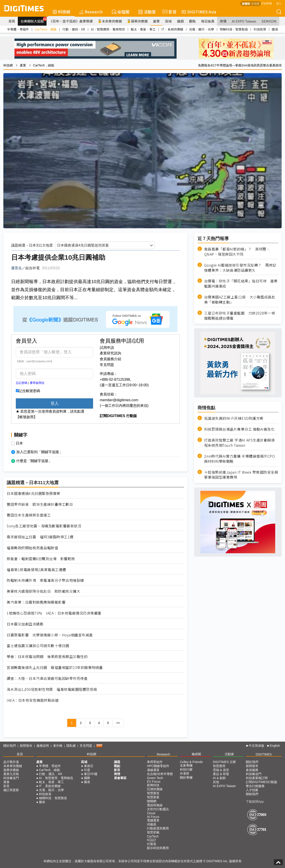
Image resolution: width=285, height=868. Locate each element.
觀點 (192, 21)
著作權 (58, 746)
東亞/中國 (91, 774)
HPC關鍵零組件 (158, 766)
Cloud (151, 813)
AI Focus (153, 817)
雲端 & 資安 (221, 770)
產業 (156, 21)
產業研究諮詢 (110, 353)
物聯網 (152, 801)
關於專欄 (186, 777)
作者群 (185, 773)
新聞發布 (26, 746)
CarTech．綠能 (46, 29)
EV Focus (154, 782)
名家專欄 (186, 765)
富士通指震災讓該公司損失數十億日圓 (38, 646)
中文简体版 (256, 746)
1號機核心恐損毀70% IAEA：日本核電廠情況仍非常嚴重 (54, 613)
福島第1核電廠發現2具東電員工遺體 (36, 570)
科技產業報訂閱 (257, 778)
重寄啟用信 (37, 383)
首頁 (12, 21)
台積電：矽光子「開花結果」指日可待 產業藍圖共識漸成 (241, 284)
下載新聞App (255, 802)
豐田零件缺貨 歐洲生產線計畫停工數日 (40, 504)
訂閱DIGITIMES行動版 (262, 782)
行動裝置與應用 (158, 828)
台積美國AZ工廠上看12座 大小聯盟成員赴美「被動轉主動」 (240, 300)
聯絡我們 (252, 794)
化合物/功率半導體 (160, 774)
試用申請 (107, 348)
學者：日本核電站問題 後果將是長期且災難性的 (47, 657)
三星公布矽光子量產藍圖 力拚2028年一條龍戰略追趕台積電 (240, 316)
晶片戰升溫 (11, 762)
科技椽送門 (11, 778)
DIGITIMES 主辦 (224, 762)
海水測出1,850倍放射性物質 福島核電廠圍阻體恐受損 (52, 689)
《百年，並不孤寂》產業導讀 (71, 21)
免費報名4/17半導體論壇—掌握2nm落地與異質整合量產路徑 (240, 65)
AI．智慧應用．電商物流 (108, 29)
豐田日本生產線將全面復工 (29, 515)
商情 (223, 21)
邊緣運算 (153, 770)
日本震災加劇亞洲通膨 (25, 624)
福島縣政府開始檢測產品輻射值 (32, 548)
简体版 (255, 3)
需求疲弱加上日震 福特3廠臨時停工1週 (40, 537)
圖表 (275, 29)
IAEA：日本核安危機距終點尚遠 (33, 700)
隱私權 (71, 746)
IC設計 (152, 840)
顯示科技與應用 (158, 848)
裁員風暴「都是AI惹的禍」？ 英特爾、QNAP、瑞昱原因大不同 (237, 252)
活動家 (147, 12)
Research (91, 12)
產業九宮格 (11, 774)
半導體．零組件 (18, 29)
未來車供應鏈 (110, 21)
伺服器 (152, 824)
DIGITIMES (264, 754)
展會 (6, 782)
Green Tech (155, 778)
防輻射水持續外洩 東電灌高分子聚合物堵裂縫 (45, 580)
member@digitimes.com (119, 400)
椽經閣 (121, 12)
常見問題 (107, 365)
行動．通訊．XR (74, 29)
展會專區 (120, 778)
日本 (19, 443)
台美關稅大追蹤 (34, 20)
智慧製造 (153, 793)
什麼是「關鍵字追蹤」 (34, 461)
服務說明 (43, 746)
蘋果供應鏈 (137, 21)
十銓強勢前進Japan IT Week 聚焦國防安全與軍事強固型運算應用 (241, 475)
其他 (216, 782)
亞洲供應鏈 (155, 789)
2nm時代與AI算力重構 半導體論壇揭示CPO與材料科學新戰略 (240, 459)
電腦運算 (153, 820)
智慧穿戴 (153, 832)
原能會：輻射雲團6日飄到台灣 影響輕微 (41, 559)
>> (118, 723)
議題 (180, 21)
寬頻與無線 (155, 805)
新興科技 (153, 785)
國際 (87, 778)
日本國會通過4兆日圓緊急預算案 (34, 493)
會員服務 (252, 770)
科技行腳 (186, 769)
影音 (169, 12)
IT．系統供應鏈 (172, 29)
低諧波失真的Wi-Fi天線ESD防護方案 (234, 418)
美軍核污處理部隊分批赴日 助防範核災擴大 (43, 591)
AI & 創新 (219, 778)
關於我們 (10, 746)
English (275, 746)
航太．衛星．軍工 (143, 29)
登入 (279, 3)
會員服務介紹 (110, 359)
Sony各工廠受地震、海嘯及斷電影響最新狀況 (44, 526)
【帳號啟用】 (26, 417)
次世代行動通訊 (158, 809)
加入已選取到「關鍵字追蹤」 (39, 452)
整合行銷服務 (255, 786)
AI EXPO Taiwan (244, 21)
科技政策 (260, 29)
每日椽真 (208, 21)
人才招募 (252, 790)
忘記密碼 (22, 383)
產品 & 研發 (221, 774)
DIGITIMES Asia (199, 12)
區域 (168, 21)
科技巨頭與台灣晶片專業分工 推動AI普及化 (239, 429)
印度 (87, 770)
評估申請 (266, 3)
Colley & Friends (191, 762)
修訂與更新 (11, 790)
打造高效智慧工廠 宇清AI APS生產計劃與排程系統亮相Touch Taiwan (240, 443)
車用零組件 (155, 762)
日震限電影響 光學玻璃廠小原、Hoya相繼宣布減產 (50, 635)
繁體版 (246, 3)
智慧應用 (219, 766)
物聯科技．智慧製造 (234, 29)
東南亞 (89, 766)
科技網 (61, 12)
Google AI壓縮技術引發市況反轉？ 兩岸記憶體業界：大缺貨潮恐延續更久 (240, 268)
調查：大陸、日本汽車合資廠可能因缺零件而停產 (47, 678)
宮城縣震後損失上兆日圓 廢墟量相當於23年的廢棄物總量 (55, 667)
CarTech (153, 836)
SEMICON (269, 21)
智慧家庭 (153, 797)
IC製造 (152, 844)
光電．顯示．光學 (202, 29)
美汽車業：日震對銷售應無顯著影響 (36, 602)
